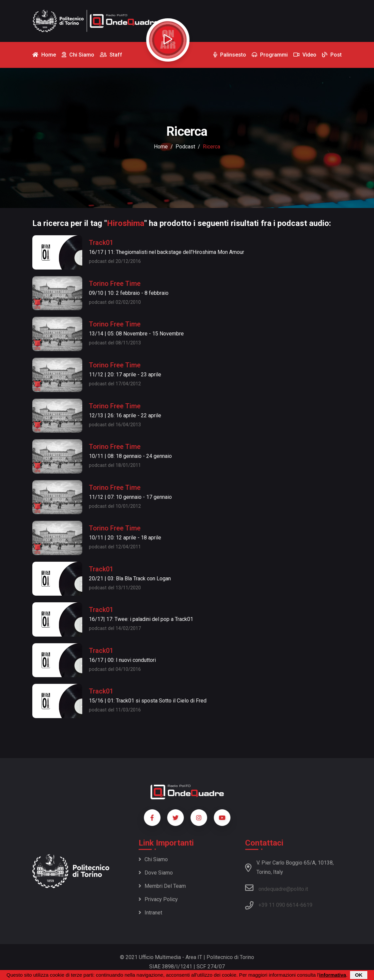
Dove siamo (156, 873)
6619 (306, 905)
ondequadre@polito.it (277, 888)
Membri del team (162, 886)
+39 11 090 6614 (278, 905)
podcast (185, 147)
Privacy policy (158, 899)
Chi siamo (153, 859)
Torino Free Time (115, 284)
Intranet (150, 913)
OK (359, 975)
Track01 (101, 243)
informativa (333, 975)
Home (161, 147)
